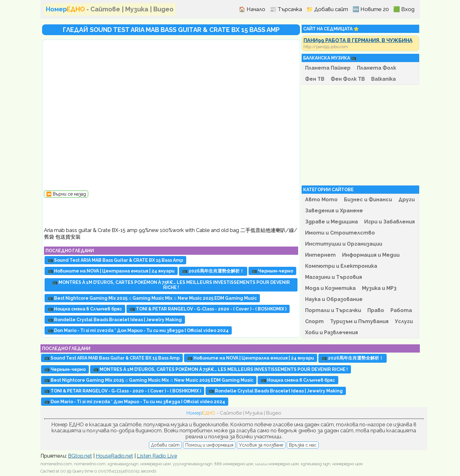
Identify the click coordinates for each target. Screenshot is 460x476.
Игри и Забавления (389, 222)
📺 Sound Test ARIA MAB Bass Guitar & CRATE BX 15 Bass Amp (115, 260)
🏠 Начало (252, 9)
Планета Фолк (377, 68)
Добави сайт (165, 445)
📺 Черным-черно (272, 271)
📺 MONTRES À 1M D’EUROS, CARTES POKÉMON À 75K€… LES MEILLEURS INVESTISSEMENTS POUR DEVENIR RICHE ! (171, 285)
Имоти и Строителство (340, 233)
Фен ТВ (315, 79)
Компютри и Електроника (341, 266)
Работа (401, 310)
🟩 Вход (404, 9)
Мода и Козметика (330, 288)
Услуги (404, 321)
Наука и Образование (334, 299)
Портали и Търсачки (333, 310)
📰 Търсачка (286, 9)
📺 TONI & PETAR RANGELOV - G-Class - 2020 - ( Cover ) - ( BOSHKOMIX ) (208, 309)
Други (407, 200)
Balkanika (383, 79)
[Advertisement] (171, 212)
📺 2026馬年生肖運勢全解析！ (213, 271)
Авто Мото (321, 200)
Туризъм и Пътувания (359, 321)
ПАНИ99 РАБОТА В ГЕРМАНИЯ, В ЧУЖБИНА (358, 40)
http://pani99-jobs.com (326, 47)
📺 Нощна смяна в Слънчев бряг (85, 309)
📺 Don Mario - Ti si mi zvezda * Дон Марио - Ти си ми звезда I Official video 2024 (138, 330)
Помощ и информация (209, 445)
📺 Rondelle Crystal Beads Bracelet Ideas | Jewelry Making (115, 320)
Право (376, 310)
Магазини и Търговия (334, 277)
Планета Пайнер (328, 68)
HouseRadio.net (114, 456)
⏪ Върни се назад (66, 194)
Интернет (320, 255)
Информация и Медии (371, 255)
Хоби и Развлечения (331, 332)
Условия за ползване (261, 445)
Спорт (314, 321)
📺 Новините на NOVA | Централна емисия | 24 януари (111, 271)
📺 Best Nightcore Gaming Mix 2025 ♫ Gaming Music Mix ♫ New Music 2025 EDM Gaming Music (152, 298)
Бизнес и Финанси (368, 200)
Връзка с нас (303, 445)
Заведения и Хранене (334, 211)
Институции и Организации (344, 244)
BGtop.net (80, 456)
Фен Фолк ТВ (348, 79)
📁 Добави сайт (327, 9)
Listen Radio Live (157, 456)
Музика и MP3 (379, 288)
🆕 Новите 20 (371, 9)
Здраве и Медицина (331, 222)
